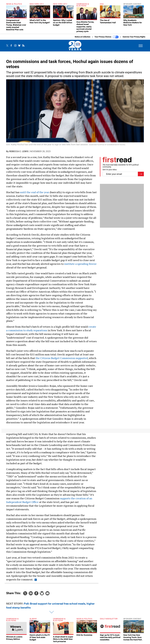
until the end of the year (35, 192)
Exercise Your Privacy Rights (134, 37)
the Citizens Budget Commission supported (62, 358)
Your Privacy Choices (107, 37)
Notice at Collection (82, 37)
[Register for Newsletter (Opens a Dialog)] (141, 174)
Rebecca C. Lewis (19, 151)
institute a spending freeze (80, 264)
